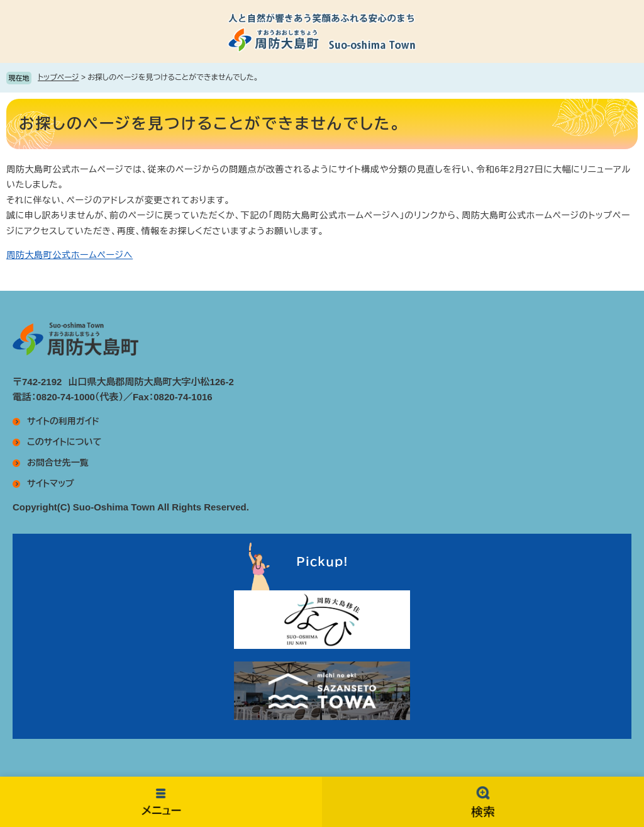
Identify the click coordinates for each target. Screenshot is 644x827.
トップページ (58, 77)
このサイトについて (64, 442)
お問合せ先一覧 (58, 463)
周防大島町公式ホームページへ (69, 255)
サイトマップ (51, 483)
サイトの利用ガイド (63, 421)
